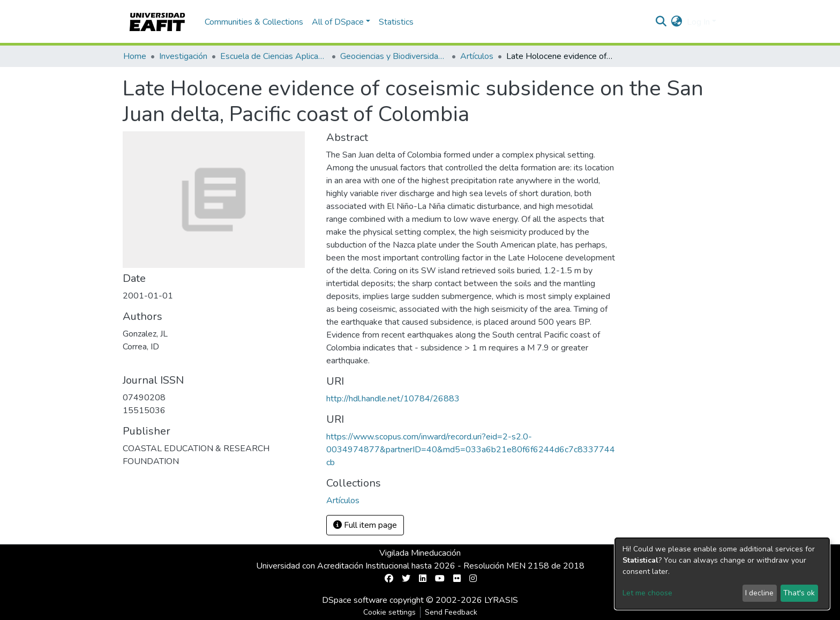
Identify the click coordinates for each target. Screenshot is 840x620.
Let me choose (647, 593)
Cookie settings (389, 612)
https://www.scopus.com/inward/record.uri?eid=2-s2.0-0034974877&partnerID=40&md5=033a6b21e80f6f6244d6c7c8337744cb (471, 450)
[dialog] (722, 574)
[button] (677, 22)
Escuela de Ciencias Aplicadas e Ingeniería (274, 56)
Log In (698, 22)
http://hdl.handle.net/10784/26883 (393, 399)
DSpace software (355, 600)
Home (135, 56)
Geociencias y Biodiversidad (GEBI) (394, 56)
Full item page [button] (365, 525)
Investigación (183, 56)
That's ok (799, 593)
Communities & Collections (254, 22)
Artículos (477, 56)
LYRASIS (501, 600)
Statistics (396, 22)
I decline (759, 593)
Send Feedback (451, 612)
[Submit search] (661, 22)
